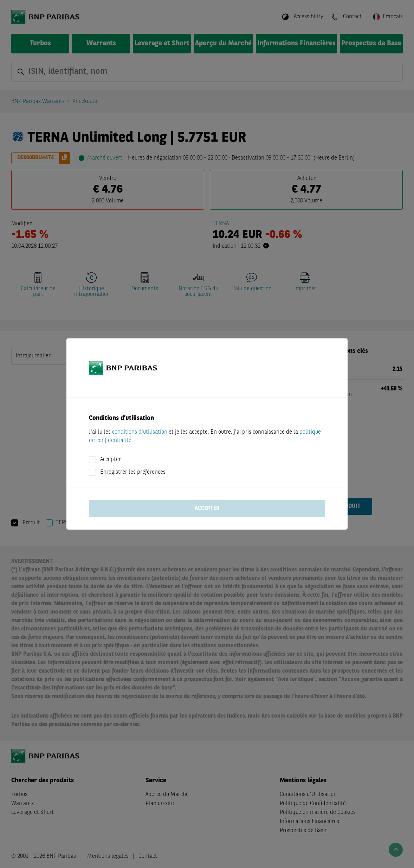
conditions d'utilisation (140, 432)
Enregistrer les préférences (133, 472)
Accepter (111, 460)
